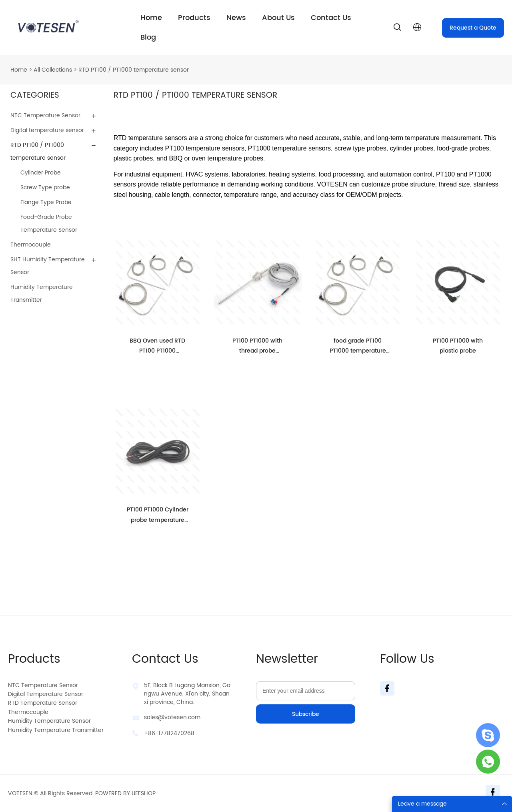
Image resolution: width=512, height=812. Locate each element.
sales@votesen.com (172, 717)
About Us (278, 18)
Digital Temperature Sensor (46, 694)
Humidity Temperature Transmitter (42, 294)
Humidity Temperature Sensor (49, 721)
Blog (148, 37)
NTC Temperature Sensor (45, 115)
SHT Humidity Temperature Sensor (48, 266)
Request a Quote (473, 28)
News (236, 18)
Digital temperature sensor (47, 130)
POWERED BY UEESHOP (125, 793)
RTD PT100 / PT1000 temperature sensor (134, 70)
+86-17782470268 (169, 733)
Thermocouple (31, 245)
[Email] (306, 691)
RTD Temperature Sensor (43, 703)
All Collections (53, 70)
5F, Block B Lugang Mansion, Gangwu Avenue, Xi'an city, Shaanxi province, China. (187, 694)
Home (151, 18)
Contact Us (331, 18)
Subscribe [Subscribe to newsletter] (306, 714)
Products (194, 18)
